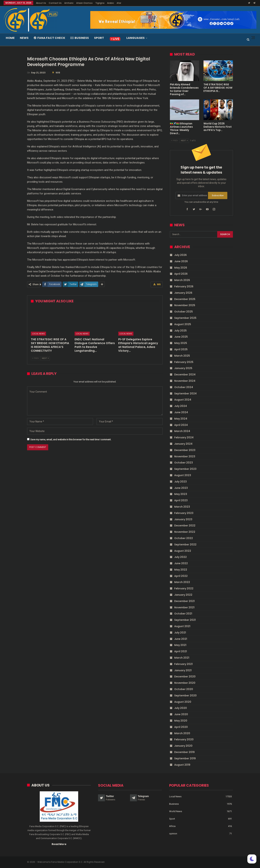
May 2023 (181, 494)
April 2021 (181, 651)
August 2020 (183, 702)
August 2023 (183, 475)
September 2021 (185, 620)
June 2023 (181, 488)
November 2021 (184, 607)
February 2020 (184, 739)
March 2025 (182, 356)
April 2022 (181, 576)
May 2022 (181, 570)
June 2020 (181, 714)
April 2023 (181, 500)
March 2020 (182, 733)
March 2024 (182, 431)
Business (80, 38)
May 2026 (181, 267)
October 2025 (184, 312)
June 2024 (181, 412)
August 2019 (182, 765)
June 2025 (181, 337)
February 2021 (183, 664)
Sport (99, 38)
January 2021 (183, 670)
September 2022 (185, 544)
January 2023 (183, 519)
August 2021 (182, 626)
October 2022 (184, 538)
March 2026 (182, 280)
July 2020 (181, 708)
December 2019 (184, 752)
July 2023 (180, 481)
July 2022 (180, 557)
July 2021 (180, 633)
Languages (136, 38)
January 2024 (183, 444)
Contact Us (55, 3)
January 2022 (183, 595)
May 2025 (181, 343)
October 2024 (184, 387)
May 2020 (181, 721)
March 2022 (182, 582)
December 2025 (185, 299)
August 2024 (183, 400)
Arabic (110, 3)
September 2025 (185, 318)
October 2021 (183, 614)
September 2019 (185, 758)
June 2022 (181, 563)
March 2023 (182, 507)
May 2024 (181, 419)
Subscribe (218, 195)
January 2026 (183, 293)
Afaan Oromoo (84, 3)
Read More (59, 844)
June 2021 (181, 639)
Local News (38, 334)
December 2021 (184, 601)
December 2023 (185, 450)
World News (176, 811)
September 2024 (185, 393)
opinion (173, 833)
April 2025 (181, 349)
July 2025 (180, 330)
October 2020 (184, 689)
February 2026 (184, 286)
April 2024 (181, 425)
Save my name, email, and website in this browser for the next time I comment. (71, 440)
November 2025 (185, 305)
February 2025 (184, 362)
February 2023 (184, 513)
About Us (41, 3)
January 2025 (183, 368)
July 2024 (181, 406)
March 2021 (182, 658)
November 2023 (185, 456)
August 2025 (183, 324)
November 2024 (185, 381)
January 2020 (183, 746)
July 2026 (180, 255)
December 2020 (185, 676)
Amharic (69, 3)
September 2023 (185, 469)
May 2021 (180, 645)
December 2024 (185, 375)
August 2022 (183, 551)
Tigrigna (100, 3)
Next (45, 358)
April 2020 (181, 727)
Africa (172, 826)
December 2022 (185, 526)
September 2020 (185, 695)
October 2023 (184, 463)
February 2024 (184, 437)
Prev (35, 358)
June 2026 (181, 261)
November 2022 (185, 532)
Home (10, 38)
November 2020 (185, 683)
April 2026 (181, 274)
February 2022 (184, 588)
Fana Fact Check (49, 38)
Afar (119, 3)
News (24, 38)
